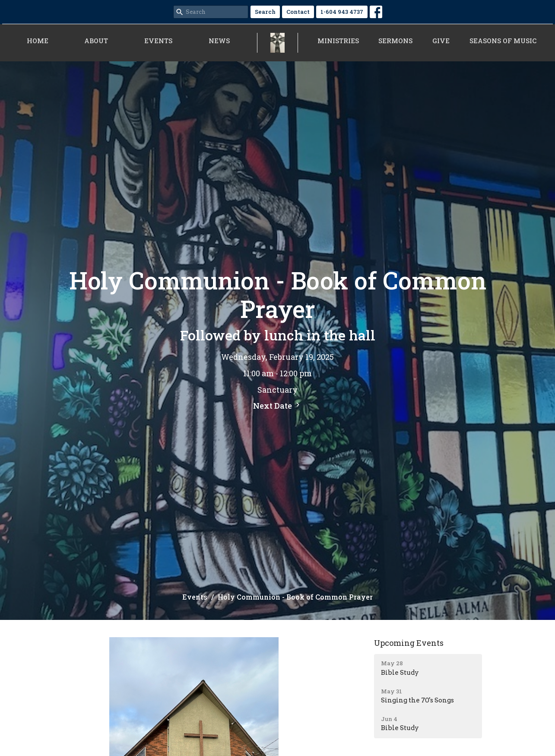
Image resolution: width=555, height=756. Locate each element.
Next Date (277, 406)
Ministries (338, 41)
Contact (298, 12)
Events (158, 41)
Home (38, 41)
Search (265, 12)
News (219, 41)
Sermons (395, 41)
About (96, 41)
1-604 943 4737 (342, 12)
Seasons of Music (503, 41)
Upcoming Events (409, 643)
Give (441, 41)
